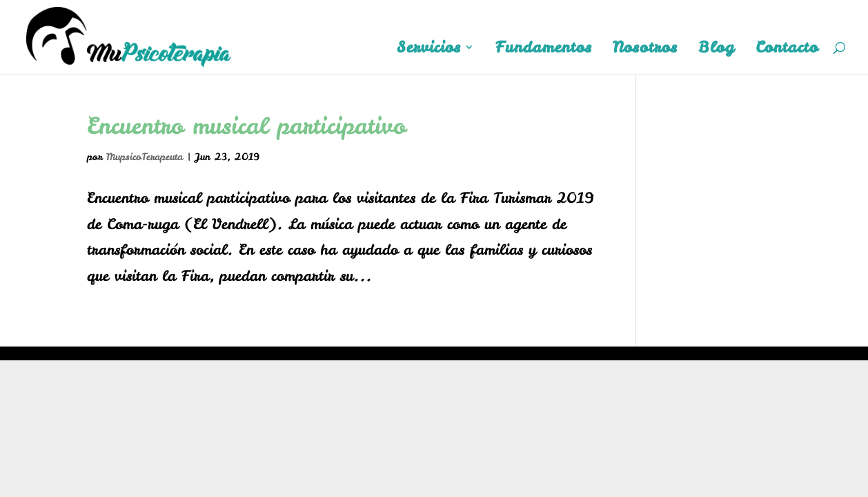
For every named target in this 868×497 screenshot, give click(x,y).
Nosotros (645, 50)
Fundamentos (544, 50)
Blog (717, 50)
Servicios (429, 50)
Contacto (787, 50)
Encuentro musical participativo (246, 126)
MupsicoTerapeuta (145, 157)
